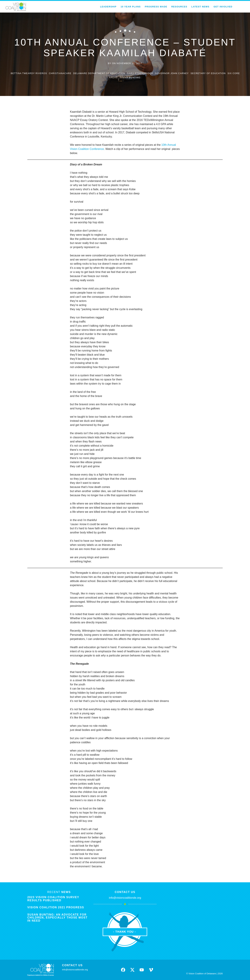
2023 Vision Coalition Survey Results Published (53, 899)
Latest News (200, 7)
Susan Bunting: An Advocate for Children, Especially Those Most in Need (57, 918)
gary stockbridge (140, 73)
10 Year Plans (131, 7)
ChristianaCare (60, 73)
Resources (179, 7)
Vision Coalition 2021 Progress (56, 907)
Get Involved (223, 7)
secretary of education (208, 73)
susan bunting (130, 77)
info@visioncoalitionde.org (125, 898)
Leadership (108, 7)
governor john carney (172, 73)
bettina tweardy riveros (29, 73)
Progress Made (156, 7)
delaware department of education (99, 73)
